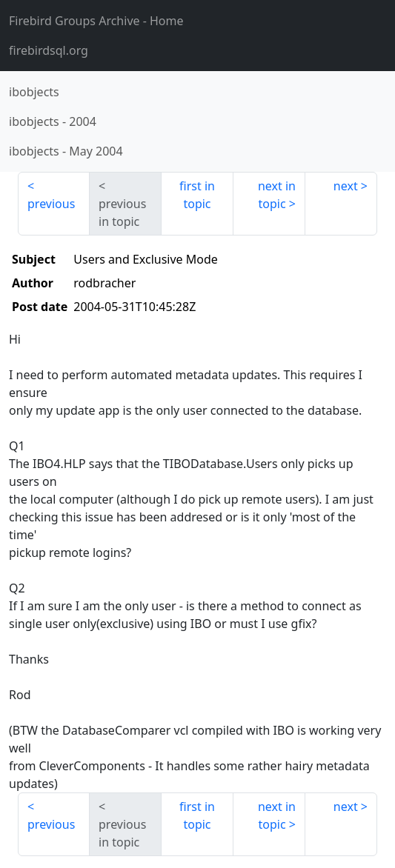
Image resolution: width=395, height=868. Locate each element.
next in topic (277, 195)
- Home (96, 21)
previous (51, 204)
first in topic (197, 195)
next (346, 186)
